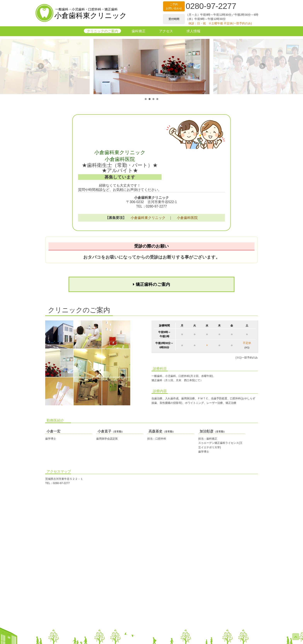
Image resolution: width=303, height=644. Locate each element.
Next (262, 66)
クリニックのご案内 (102, 31)
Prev (41, 66)
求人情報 (193, 31)
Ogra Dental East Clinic (289, 642)
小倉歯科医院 (187, 218)
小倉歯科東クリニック (91, 14)
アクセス (166, 31)
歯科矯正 (139, 31)
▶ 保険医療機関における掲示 (152, 638)
